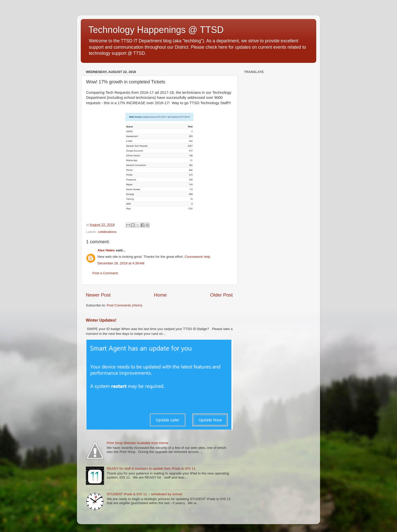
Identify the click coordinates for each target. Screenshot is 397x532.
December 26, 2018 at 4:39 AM (121, 263)
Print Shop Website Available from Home (137, 443)
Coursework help (197, 257)
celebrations (107, 232)
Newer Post (98, 295)
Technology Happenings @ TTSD (156, 30)
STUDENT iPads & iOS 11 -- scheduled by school (144, 494)
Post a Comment (105, 273)
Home (160, 295)
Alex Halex (106, 250)
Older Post (221, 295)
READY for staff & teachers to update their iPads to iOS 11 (151, 469)
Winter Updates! (101, 320)
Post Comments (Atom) (125, 305)
